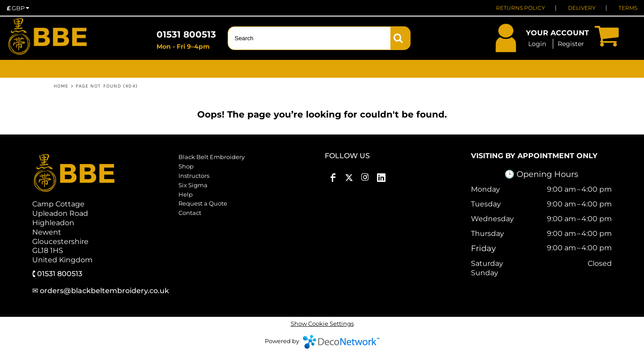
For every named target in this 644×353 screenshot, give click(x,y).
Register (571, 44)
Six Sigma (193, 185)
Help (186, 194)
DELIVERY (582, 8)
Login (537, 44)
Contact (190, 213)
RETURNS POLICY (521, 8)
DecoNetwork (341, 342)
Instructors (194, 176)
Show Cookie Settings (322, 324)
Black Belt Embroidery (212, 157)
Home (61, 86)
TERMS (628, 8)
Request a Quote (203, 203)
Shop (186, 166)
